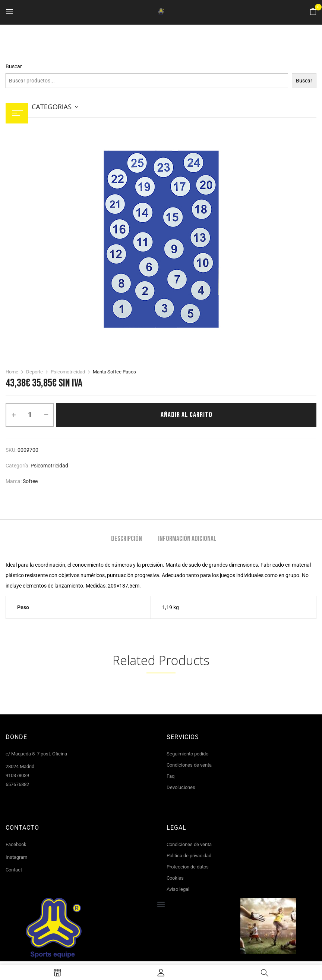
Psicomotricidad (68, 372)
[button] (313, 12)
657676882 (17, 784)
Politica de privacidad (189, 856)
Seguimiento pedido (187, 754)
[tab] (127, 540)
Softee (30, 481)
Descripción (127, 539)
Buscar (14, 66)
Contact (14, 870)
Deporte (34, 372)
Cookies (175, 878)
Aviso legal (178, 889)
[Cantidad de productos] (30, 415)
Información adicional (187, 539)
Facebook (16, 844)
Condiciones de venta (189, 765)
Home (12, 372)
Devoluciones (181, 787)
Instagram (16, 857)
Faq (171, 776)
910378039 (17, 775)
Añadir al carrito (187, 415)
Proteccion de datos (188, 867)
